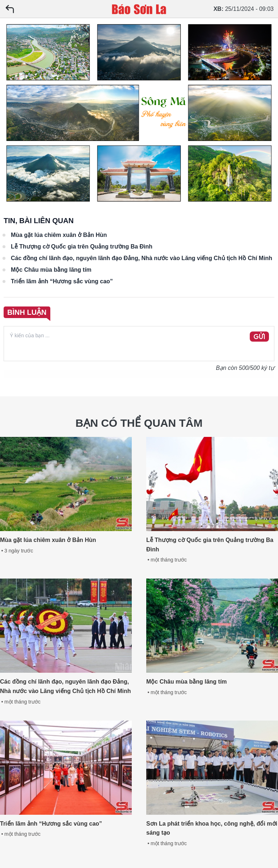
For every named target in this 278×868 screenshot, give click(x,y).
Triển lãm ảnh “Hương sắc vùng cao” (62, 281)
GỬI (259, 337)
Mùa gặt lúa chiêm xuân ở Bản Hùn (59, 235)
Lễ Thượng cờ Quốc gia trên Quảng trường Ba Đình (82, 247)
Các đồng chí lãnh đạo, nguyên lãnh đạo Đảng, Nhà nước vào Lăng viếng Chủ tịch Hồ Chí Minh (142, 258)
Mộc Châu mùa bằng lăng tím (51, 270)
